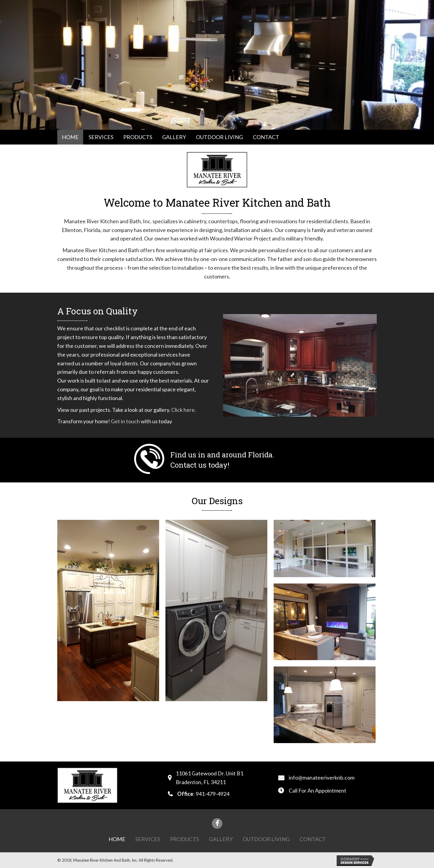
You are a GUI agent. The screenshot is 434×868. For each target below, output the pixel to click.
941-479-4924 (212, 794)
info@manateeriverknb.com (322, 777)
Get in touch (125, 421)
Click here (183, 410)
